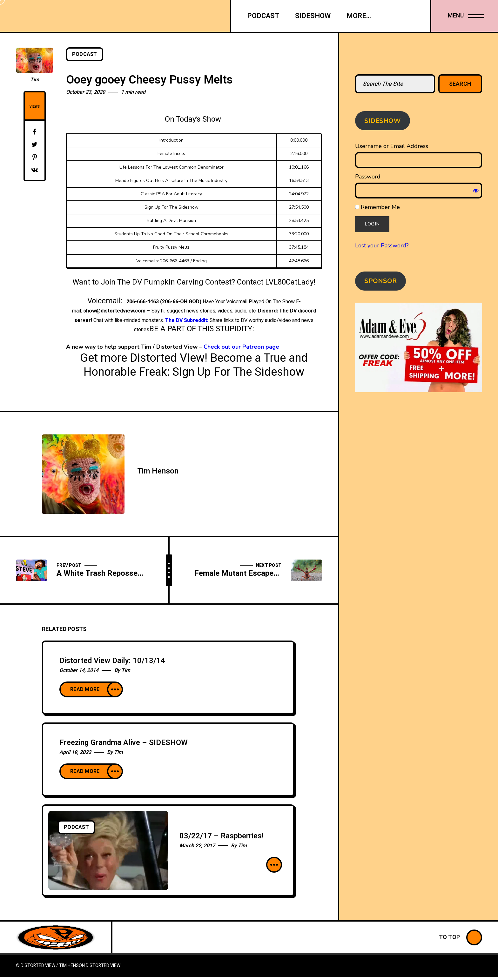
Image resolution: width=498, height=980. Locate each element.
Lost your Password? (382, 245)
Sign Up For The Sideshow (238, 372)
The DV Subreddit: (187, 320)
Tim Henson (158, 471)
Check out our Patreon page (241, 347)
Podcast (85, 54)
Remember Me (377, 207)
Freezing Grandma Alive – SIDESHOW (124, 743)
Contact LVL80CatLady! (276, 282)
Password (368, 177)
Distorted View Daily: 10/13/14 (112, 661)
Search (460, 84)
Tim (35, 80)
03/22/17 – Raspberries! (222, 836)
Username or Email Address (392, 146)
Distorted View (103, 966)
